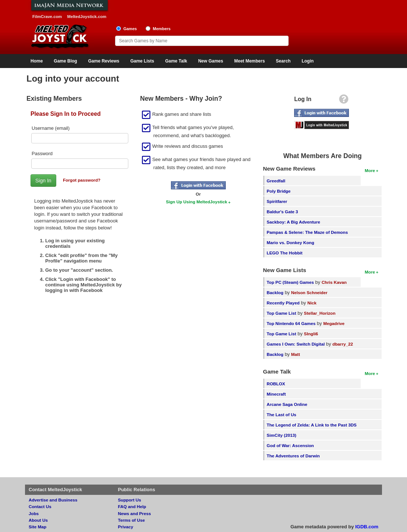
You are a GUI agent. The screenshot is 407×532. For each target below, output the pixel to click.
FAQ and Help (132, 506)
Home (37, 61)
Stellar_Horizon (320, 313)
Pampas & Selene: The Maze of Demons (307, 232)
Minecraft (276, 394)
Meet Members (249, 61)
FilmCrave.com (47, 17)
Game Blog (65, 61)
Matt (296, 354)
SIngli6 (311, 334)
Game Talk (176, 61)
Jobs (34, 513)
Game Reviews (104, 61)
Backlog (275, 292)
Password (42, 153)
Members (162, 29)
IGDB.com (367, 527)
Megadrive (334, 323)
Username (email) (51, 128)
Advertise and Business (53, 500)
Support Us (130, 500)
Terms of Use (131, 520)
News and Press (135, 513)
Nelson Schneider (309, 292)
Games (130, 29)
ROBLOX (276, 384)
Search (283, 61)
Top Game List (281, 313)
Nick (312, 303)
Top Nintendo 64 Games (291, 323)
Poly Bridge (279, 191)
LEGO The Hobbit (284, 253)
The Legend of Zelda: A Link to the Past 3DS (312, 425)
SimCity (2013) (281, 435)
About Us (38, 520)
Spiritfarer (277, 201)
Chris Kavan (334, 282)
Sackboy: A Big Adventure (293, 222)
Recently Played (283, 303)
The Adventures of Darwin (293, 456)
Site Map (38, 527)
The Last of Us (281, 415)
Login (308, 61)
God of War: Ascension (290, 445)
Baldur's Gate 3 (282, 212)
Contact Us (40, 506)
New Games (211, 61)
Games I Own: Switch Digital (296, 344)
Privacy (126, 527)
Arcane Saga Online (287, 404)
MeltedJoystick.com (87, 17)
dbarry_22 (343, 344)
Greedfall (276, 181)
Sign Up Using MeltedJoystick (197, 202)
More (370, 170)
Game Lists (142, 61)
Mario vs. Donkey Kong (290, 242)
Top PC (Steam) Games (290, 282)
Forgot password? (82, 180)
